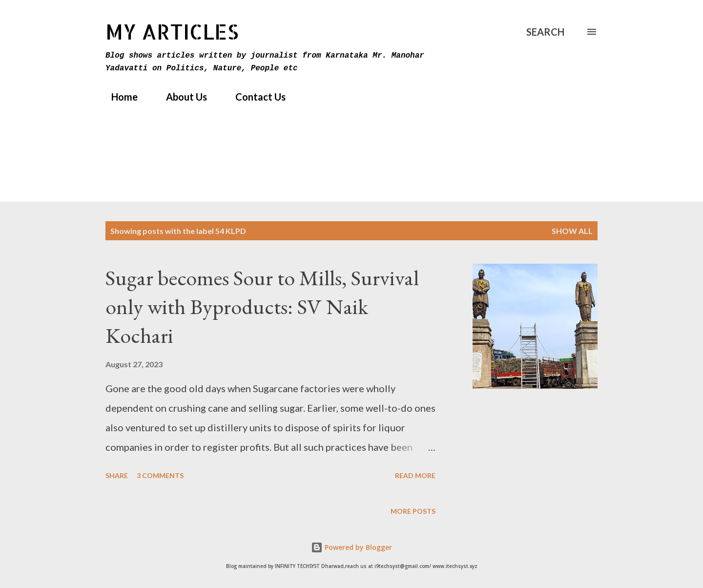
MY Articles (172, 31)
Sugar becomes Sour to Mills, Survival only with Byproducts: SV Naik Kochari (262, 306)
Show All (572, 231)
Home (119, 97)
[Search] (545, 32)
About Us (181, 97)
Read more (415, 475)
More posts (413, 511)
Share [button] (117, 475)
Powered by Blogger (351, 547)
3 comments (160, 475)
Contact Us (255, 97)
